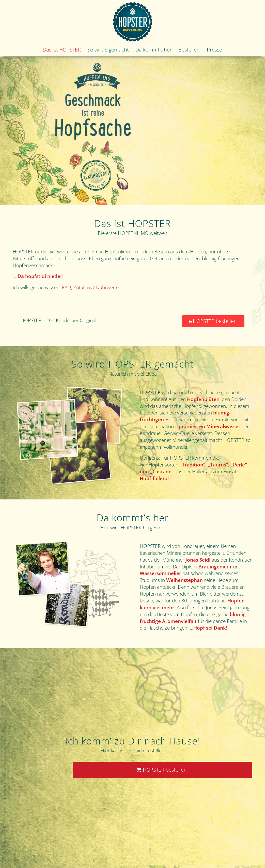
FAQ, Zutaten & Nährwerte (90, 287)
